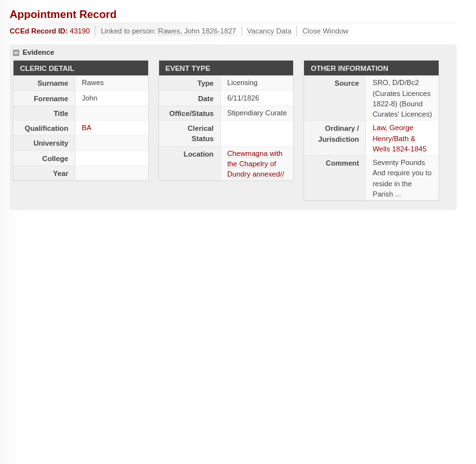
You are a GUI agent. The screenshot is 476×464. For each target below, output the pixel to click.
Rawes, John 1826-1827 (197, 31)
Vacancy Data (270, 31)
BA (87, 128)
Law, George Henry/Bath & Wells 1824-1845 (399, 138)
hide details (16, 53)
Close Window (325, 31)
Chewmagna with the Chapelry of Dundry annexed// (256, 164)
